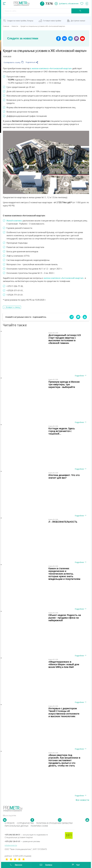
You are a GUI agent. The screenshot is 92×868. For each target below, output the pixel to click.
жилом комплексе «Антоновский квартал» (64, 278)
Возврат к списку (13, 307)
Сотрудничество (25, 823)
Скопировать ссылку (14, 62)
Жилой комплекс (14, 221)
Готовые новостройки (52, 21)
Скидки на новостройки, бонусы (20, 21)
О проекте (10, 823)
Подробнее (80, 376)
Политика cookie (39, 826)
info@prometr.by (11, 845)
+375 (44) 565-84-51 (26, 835)
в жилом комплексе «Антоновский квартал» (51, 68)
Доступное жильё (78, 21)
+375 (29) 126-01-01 (22, 841)
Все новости (82, 800)
